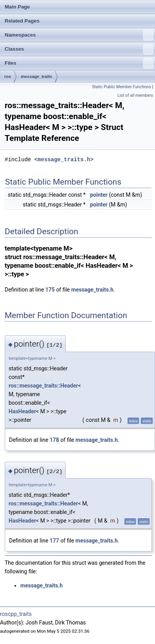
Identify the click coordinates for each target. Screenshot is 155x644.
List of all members (135, 95)
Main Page (17, 7)
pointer (99, 195)
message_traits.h (64, 159)
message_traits (36, 76)
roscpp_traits (16, 614)
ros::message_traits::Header (43, 386)
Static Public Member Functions (122, 87)
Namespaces (79, 35)
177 (54, 541)
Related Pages (22, 21)
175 (50, 290)
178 (54, 440)
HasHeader (22, 411)
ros (8, 76)
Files (79, 63)
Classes (79, 49)
